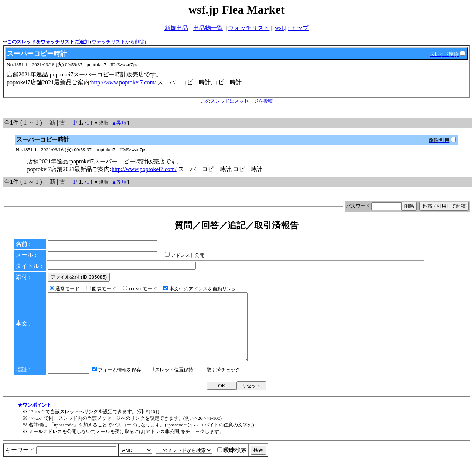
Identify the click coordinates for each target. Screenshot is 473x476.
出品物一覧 (208, 28)
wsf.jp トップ (292, 28)
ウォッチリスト (249, 28)
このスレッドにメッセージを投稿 (237, 101)
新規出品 (176, 28)
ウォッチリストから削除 (118, 42)
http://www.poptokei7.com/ (123, 82)
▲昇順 (119, 123)
